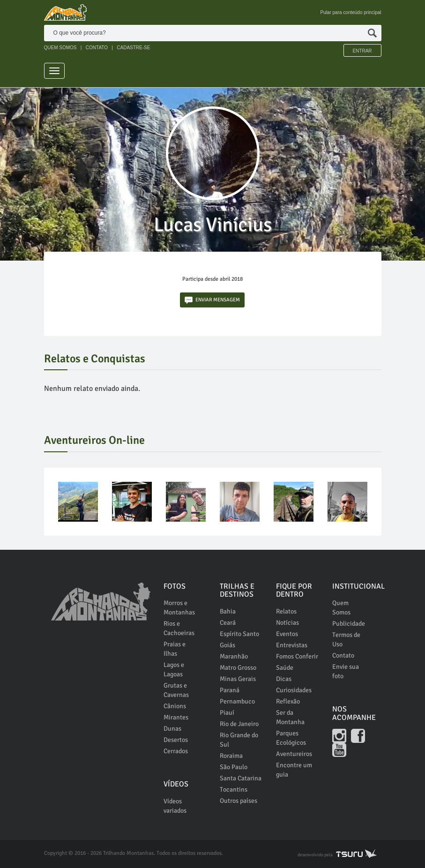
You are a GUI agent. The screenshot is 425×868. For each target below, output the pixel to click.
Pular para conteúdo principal (350, 12)
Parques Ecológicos (291, 738)
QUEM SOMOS (60, 48)
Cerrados (176, 751)
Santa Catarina (241, 778)
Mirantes (176, 717)
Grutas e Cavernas (176, 690)
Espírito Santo (239, 634)
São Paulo (234, 767)
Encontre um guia (294, 770)
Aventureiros (294, 754)
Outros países (239, 801)
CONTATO (97, 48)
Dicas (284, 679)
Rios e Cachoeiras (179, 628)
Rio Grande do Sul (239, 740)
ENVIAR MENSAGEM (212, 300)
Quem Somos (341, 608)
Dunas (172, 729)
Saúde (285, 668)
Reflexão (288, 701)
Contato (343, 655)
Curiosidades (294, 690)
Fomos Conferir (297, 656)
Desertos (176, 740)
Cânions (175, 706)
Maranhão (234, 656)
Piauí (227, 713)
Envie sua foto (346, 671)
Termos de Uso (346, 640)
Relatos (286, 611)
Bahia (228, 611)
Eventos (287, 634)
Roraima (231, 756)
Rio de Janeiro (239, 724)
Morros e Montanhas (179, 608)
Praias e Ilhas (175, 649)
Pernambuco (237, 701)
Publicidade (349, 624)
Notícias (287, 623)
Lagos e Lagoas (174, 670)
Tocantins (234, 789)
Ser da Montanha (290, 717)
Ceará (228, 623)
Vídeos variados (175, 806)
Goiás (227, 645)
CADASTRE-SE (133, 48)
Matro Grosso (238, 668)
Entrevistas (292, 645)
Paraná (230, 690)
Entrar (362, 51)
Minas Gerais (238, 679)
